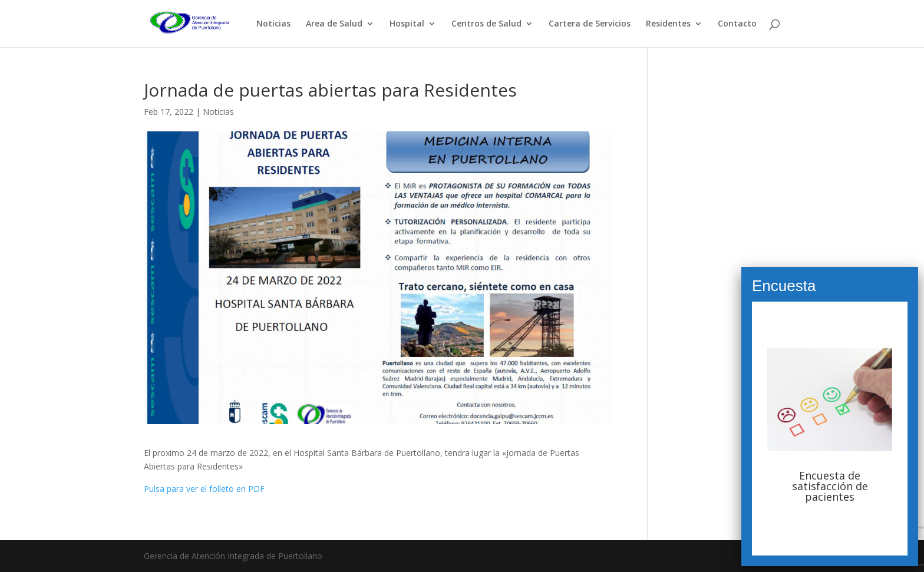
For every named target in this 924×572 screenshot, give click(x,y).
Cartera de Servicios (590, 24)
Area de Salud (334, 24)
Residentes (668, 24)
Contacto (737, 24)
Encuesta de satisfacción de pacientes (830, 486)
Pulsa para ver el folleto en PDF (204, 489)
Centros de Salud (486, 24)
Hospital (407, 24)
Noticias (273, 24)
